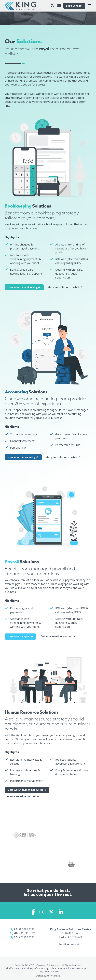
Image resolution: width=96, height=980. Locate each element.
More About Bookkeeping (24, 287)
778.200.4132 (27, 937)
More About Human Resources (27, 790)
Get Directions (67, 944)
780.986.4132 (27, 929)
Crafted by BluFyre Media (48, 976)
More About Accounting (23, 457)
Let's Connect (74, 6)
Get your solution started (64, 287)
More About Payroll (20, 637)
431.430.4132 (27, 933)
